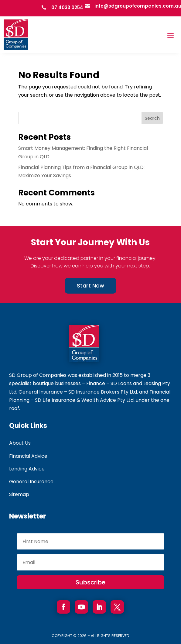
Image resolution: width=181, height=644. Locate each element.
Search (152, 118)
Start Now (90, 286)
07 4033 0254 (67, 7)
